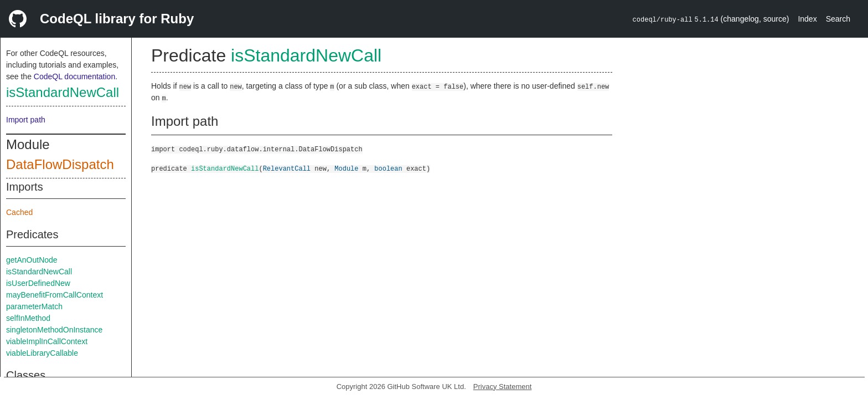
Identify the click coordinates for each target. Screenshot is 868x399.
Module (346, 168)
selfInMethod (28, 318)
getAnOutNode (32, 260)
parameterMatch (34, 306)
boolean (388, 168)
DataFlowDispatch (60, 164)
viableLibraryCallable (42, 353)
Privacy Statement (503, 387)
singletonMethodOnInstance (54, 330)
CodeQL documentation (74, 76)
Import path (26, 120)
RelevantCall (287, 168)
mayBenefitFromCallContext (55, 295)
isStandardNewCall (63, 92)
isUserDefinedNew (38, 283)
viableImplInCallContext (47, 341)
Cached (19, 212)
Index (807, 19)
